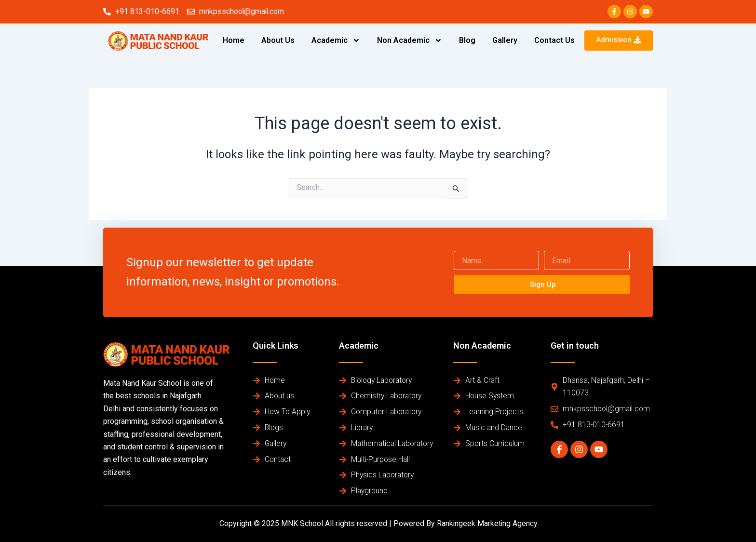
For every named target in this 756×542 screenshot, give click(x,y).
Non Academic (410, 41)
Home (234, 40)
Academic (336, 41)
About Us (278, 40)
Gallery (505, 40)
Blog (467, 40)
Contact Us (554, 40)
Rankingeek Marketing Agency (487, 523)
